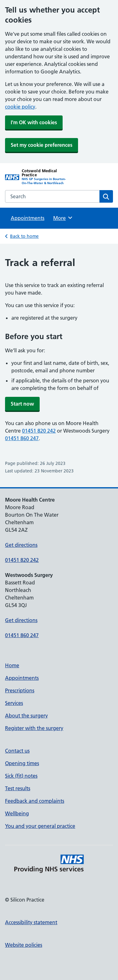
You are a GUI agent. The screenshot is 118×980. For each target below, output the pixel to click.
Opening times (22, 763)
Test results (18, 788)
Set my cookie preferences (42, 145)
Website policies (24, 945)
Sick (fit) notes (21, 776)
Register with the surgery (34, 728)
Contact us (17, 751)
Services (14, 703)
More (63, 218)
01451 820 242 (39, 431)
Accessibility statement (31, 922)
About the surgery (26, 716)
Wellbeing (17, 813)
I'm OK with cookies (34, 122)
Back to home (24, 236)
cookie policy (20, 107)
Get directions (21, 545)
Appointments (28, 218)
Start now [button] (22, 404)
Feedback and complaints (35, 801)
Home (12, 665)
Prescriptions (20, 690)
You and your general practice (40, 826)
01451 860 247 (22, 438)
